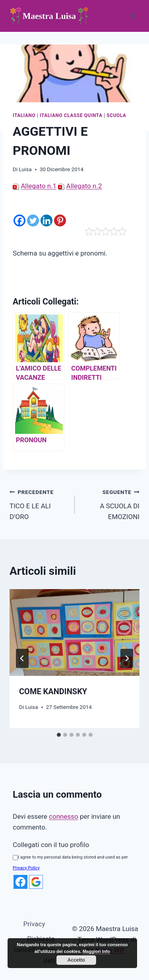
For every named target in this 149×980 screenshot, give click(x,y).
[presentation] (74, 633)
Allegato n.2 (84, 186)
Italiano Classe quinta (71, 115)
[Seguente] (127, 658)
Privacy (34, 924)
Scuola (116, 115)
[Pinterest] (60, 216)
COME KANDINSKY (53, 691)
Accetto (76, 960)
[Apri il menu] (132, 16)
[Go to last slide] (22, 658)
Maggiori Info (96, 951)
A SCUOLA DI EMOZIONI (111, 504)
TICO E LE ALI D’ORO (39, 504)
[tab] (59, 735)
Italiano (24, 115)
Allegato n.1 (39, 186)
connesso (64, 816)
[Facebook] (19, 216)
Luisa (25, 169)
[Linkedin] (46, 216)
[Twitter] (33, 216)
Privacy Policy (26, 868)
